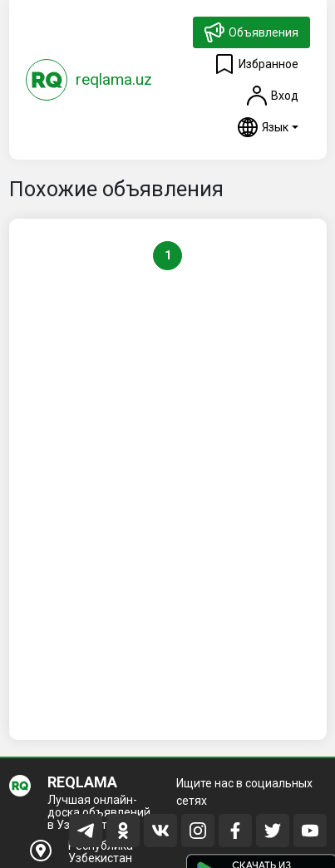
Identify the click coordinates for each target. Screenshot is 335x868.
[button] (268, 127)
